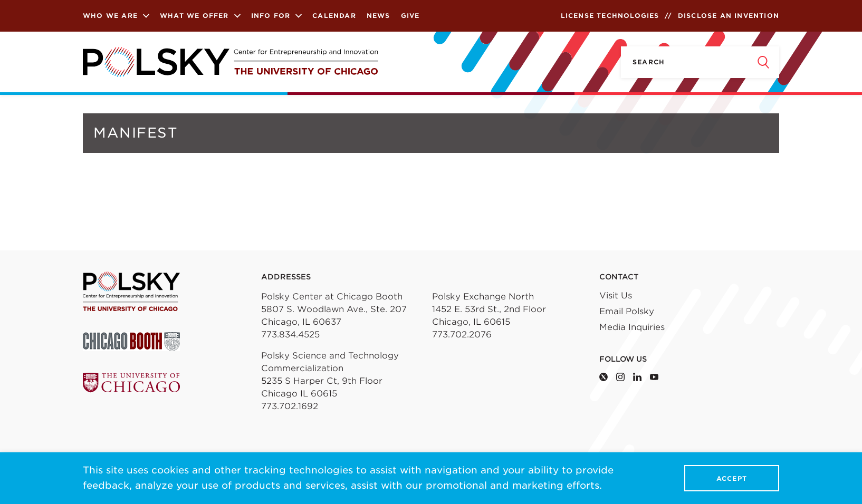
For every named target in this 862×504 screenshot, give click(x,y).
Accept (732, 478)
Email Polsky (627, 311)
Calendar (334, 16)
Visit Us (616, 295)
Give (410, 16)
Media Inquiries (632, 327)
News (379, 16)
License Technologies (610, 16)
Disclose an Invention (729, 16)
